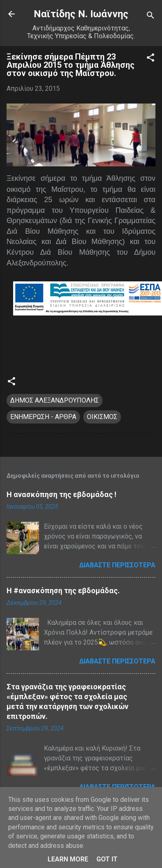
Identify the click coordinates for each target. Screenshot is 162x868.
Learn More (68, 859)
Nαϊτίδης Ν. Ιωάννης (81, 14)
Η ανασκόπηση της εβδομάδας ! (62, 494)
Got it (107, 859)
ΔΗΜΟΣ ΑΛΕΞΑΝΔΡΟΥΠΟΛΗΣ (55, 400)
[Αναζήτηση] (151, 17)
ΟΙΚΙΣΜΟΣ (102, 417)
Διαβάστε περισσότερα (117, 565)
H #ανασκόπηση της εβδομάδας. (63, 591)
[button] (151, 59)
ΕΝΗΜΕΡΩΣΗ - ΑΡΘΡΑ (43, 417)
